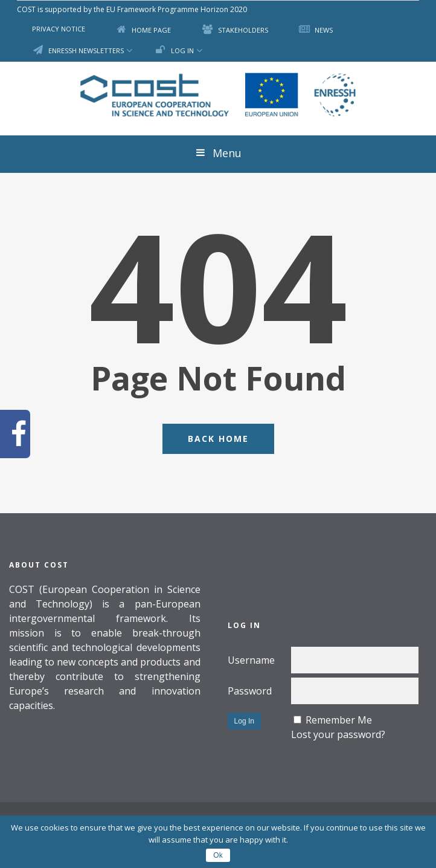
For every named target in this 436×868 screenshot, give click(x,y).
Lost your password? (338, 734)
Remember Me (339, 720)
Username (251, 660)
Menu (218, 153)
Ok (218, 855)
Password (250, 691)
